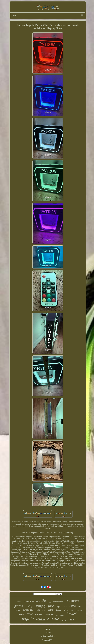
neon (65, 607)
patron (19, 606)
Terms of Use (48, 640)
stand (51, 610)
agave (64, 620)
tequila (28, 619)
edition (41, 619)
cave (57, 615)
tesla (30, 614)
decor (44, 610)
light (38, 610)
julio (71, 620)
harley (22, 615)
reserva (39, 614)
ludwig (62, 615)
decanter (49, 614)
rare (73, 605)
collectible (29, 601)
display (79, 610)
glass (66, 610)
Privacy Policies (48, 636)
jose (51, 606)
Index (48, 629)
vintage (30, 606)
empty (41, 606)
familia (59, 610)
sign (59, 606)
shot (72, 610)
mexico (17, 610)
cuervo (53, 619)
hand (50, 602)
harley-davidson (59, 602)
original (28, 610)
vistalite (19, 602)
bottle (41, 600)
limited (72, 614)
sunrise (73, 600)
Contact (48, 633)
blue (80, 607)
